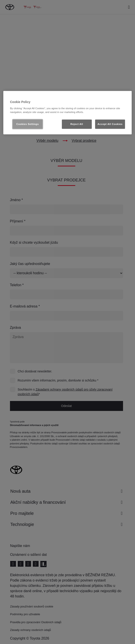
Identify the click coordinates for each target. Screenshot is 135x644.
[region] (67, 113)
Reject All (77, 124)
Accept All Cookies (110, 124)
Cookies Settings (27, 124)
